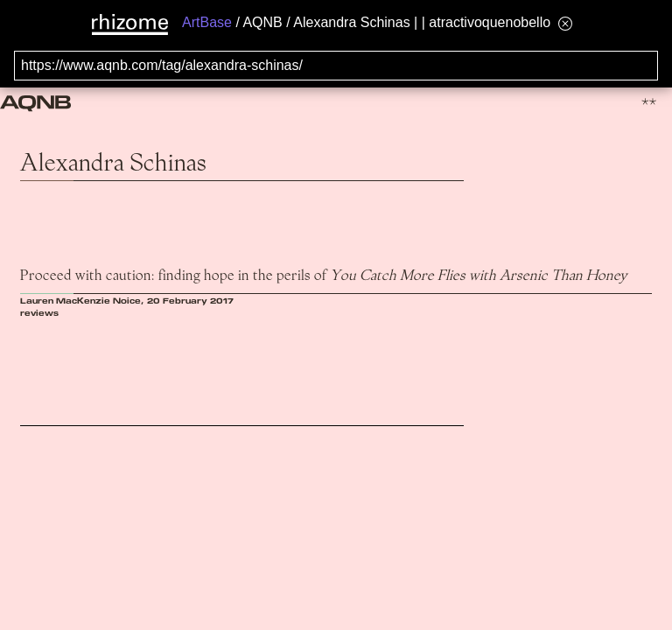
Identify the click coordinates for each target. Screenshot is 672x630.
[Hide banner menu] (565, 23)
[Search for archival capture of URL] (336, 66)
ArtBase (207, 22)
